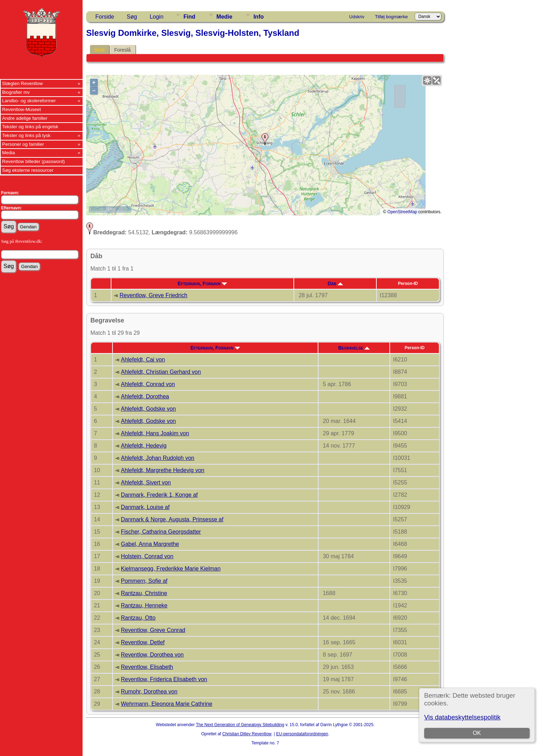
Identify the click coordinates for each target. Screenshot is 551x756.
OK (477, 733)
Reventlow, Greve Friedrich (153, 295)
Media (8, 153)
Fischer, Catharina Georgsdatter (161, 532)
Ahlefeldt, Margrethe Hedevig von (163, 470)
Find (189, 17)
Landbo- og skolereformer (29, 101)
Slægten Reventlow (22, 83)
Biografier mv (16, 92)
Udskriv (357, 17)
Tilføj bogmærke (391, 17)
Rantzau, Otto (138, 618)
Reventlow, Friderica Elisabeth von (164, 679)
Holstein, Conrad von (147, 556)
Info (258, 17)
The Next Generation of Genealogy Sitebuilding (240, 725)
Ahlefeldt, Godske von (148, 409)
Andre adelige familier (25, 118)
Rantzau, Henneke (144, 605)
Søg (132, 17)
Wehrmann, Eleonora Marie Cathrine (167, 704)
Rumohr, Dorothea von (149, 692)
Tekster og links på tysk (26, 135)
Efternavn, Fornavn (203, 283)
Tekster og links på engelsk (30, 127)
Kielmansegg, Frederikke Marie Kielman (171, 569)
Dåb (335, 283)
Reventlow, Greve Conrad (153, 630)
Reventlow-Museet (21, 109)
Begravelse (354, 348)
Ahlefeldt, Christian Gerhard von (161, 372)
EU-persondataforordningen (302, 734)
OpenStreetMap (402, 212)
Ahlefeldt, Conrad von (148, 384)
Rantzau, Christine (144, 593)
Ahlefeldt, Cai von (143, 360)
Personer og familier (23, 144)
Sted (99, 50)
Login (157, 17)
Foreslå (122, 50)
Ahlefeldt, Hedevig (144, 446)
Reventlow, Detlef (143, 642)
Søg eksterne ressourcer (28, 170)
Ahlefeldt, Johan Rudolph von (158, 458)
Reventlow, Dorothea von (152, 655)
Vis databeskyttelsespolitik (462, 717)
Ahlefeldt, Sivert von (146, 483)
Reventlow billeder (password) (34, 161)
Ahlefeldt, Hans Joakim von (155, 433)
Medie (224, 17)
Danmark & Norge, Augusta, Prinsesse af (172, 519)
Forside (105, 17)
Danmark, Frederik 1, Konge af (159, 495)
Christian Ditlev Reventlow (247, 734)
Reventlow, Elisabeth (147, 667)
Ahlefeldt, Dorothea (145, 396)
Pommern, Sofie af (144, 581)
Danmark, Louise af (145, 507)
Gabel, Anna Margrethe (150, 544)
